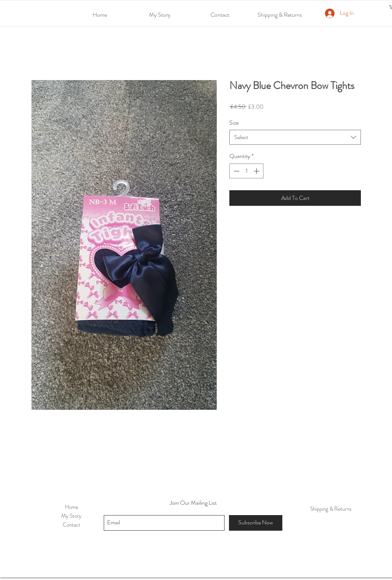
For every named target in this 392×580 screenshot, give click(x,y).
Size (234, 123)
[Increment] (257, 171)
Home (72, 507)
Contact (72, 525)
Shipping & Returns (331, 509)
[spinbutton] (246, 171)
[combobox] (295, 137)
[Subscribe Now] (256, 523)
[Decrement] (236, 171)
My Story (71, 516)
